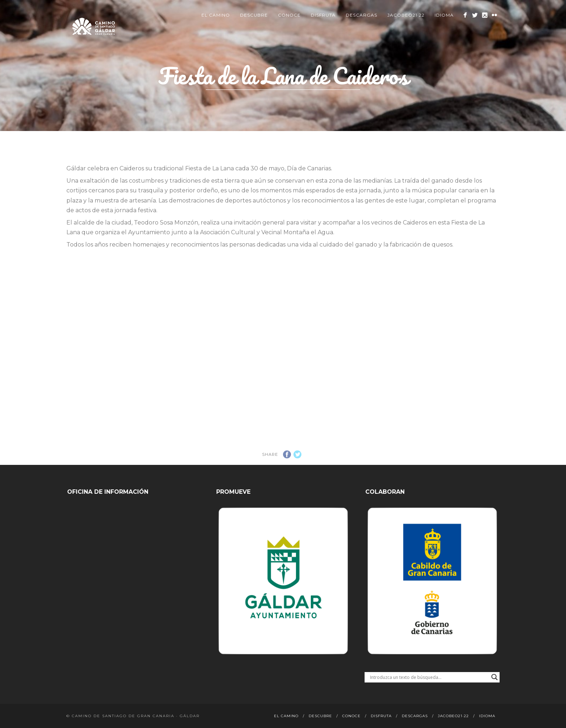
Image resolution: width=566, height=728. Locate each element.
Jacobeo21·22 (406, 15)
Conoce (289, 15)
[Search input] (429, 677)
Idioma (444, 15)
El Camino (216, 15)
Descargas (362, 15)
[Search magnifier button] (495, 677)
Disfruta (323, 15)
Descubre (254, 15)
